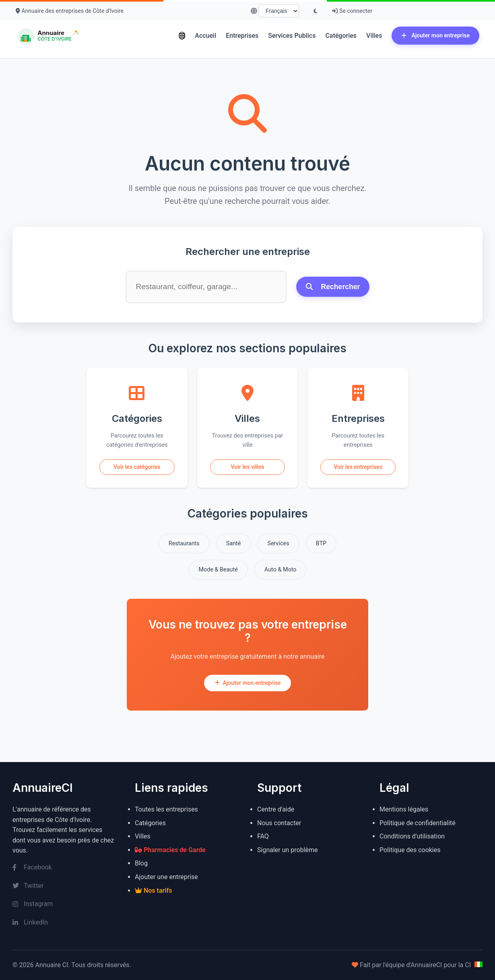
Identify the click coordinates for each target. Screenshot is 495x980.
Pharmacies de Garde (170, 850)
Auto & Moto (280, 570)
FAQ (263, 836)
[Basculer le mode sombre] (316, 11)
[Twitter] (64, 886)
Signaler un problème (288, 850)
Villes (374, 36)
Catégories (341, 36)
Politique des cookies (410, 850)
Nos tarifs (153, 891)
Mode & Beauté (218, 570)
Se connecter (352, 11)
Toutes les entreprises (166, 809)
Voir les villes (248, 467)
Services (278, 543)
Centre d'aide (276, 809)
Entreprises (242, 36)
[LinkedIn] (64, 922)
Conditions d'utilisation (412, 836)
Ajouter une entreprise (166, 877)
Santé (234, 543)
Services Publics (292, 36)
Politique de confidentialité (418, 823)
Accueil (205, 36)
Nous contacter (279, 823)
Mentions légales (404, 809)
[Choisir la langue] (279, 11)
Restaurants (184, 543)
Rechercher (333, 287)
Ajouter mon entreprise (435, 35)
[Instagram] (64, 904)
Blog (141, 863)
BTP (321, 543)
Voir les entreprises (358, 467)
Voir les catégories (137, 467)
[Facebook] (64, 867)
